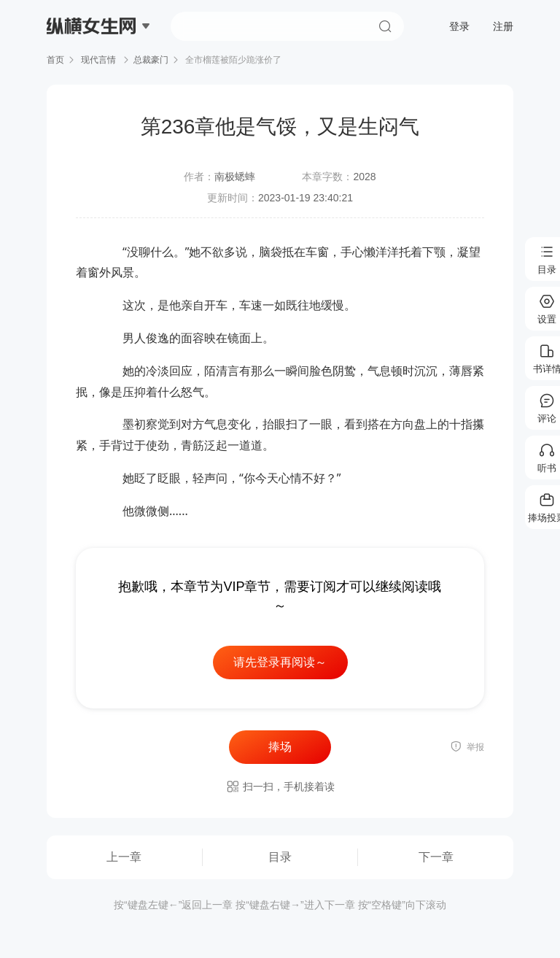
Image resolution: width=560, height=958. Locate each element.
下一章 (436, 857)
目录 (280, 857)
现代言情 (99, 60)
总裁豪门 (151, 60)
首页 (55, 60)
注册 (503, 26)
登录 (459, 26)
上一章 (124, 857)
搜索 (385, 26)
